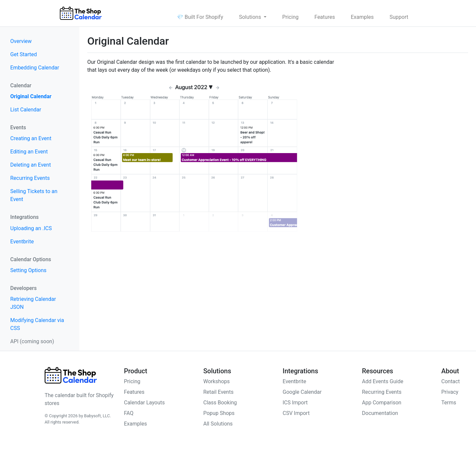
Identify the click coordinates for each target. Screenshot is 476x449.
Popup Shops (219, 413)
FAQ (129, 413)
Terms (449, 403)
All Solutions (218, 424)
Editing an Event (29, 152)
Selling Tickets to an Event (34, 195)
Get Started (24, 54)
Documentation (380, 413)
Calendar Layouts (144, 403)
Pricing (291, 17)
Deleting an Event (31, 165)
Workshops (217, 381)
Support (399, 17)
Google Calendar (302, 392)
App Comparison (382, 403)
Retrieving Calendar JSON (33, 303)
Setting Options (28, 270)
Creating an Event (31, 138)
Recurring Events (30, 178)
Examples (362, 17)
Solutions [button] (251, 17)
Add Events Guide (383, 381)
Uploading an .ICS (31, 228)
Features (325, 17)
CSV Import (296, 413)
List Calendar (26, 110)
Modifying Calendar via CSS (37, 324)
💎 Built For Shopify (200, 17)
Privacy (450, 392)
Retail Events (218, 392)
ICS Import (295, 403)
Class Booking (220, 403)
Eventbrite (22, 242)
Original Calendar (31, 96)
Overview (21, 41)
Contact (451, 381)
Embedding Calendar (35, 68)
